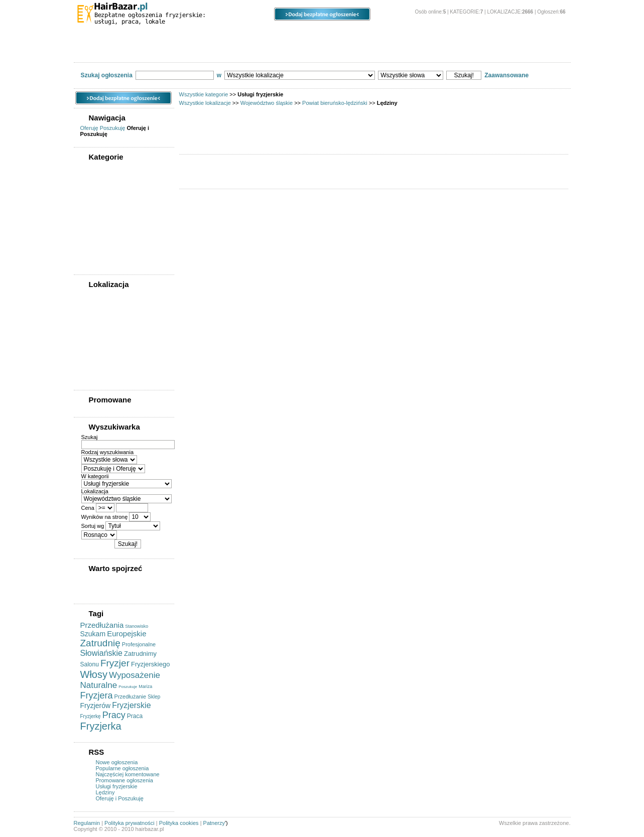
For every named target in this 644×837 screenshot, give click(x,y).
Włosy (94, 674)
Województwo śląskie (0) (115, 318)
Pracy (114, 715)
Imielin (95, 375)
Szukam (93, 634)
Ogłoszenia (274, 35)
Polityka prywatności (130, 823)
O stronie (478, 35)
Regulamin (87, 823)
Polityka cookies (179, 823)
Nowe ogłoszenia (117, 762)
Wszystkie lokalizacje (205, 103)
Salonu (90, 664)
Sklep (154, 697)
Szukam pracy (269, 51)
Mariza (145, 686)
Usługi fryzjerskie (333, 51)
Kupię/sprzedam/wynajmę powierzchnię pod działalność (122, 218)
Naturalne (99, 685)
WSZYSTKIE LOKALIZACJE (119, 296)
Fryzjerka (101, 726)
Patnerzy (214, 823)
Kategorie (112, 35)
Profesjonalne (139, 644)
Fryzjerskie (131, 705)
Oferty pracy (211, 51)
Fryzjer (115, 663)
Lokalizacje (192, 35)
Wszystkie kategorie (204, 94)
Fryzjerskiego (150, 664)
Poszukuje (128, 687)
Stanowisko (137, 626)
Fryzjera (97, 695)
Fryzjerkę (91, 716)
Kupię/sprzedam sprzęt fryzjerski (129, 51)
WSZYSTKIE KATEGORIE (116, 169)
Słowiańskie (101, 653)
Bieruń (95, 337)
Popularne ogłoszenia (122, 768)
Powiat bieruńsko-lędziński (335, 103)
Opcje (347, 35)
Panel (410, 35)
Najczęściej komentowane (128, 774)
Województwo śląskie (267, 103)
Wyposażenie (135, 675)
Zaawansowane (506, 75)
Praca (135, 716)
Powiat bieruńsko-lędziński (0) (122, 327)
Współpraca (469, 51)
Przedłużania (102, 625)
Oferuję (89, 128)
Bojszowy (99, 356)
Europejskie (126, 634)
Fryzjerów (96, 706)
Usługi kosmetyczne (405, 51)
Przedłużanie (131, 696)
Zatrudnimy (140, 654)
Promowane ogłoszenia (124, 780)
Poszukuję (113, 128)
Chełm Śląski (103, 365)
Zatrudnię (100, 643)
